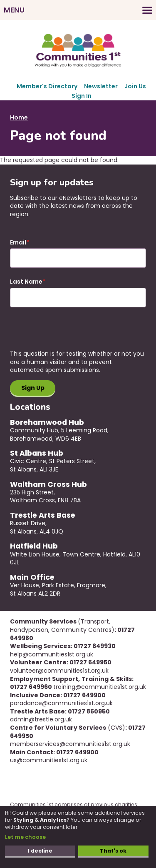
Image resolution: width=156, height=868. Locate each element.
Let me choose (25, 837)
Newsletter (101, 86)
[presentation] (73, 334)
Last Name (26, 282)
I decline (40, 851)
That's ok (113, 851)
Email (18, 243)
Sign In (82, 96)
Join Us (135, 86)
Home (19, 117)
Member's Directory (47, 86)
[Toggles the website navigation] (78, 10)
